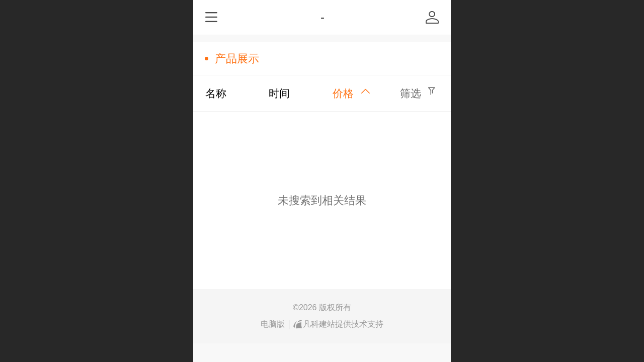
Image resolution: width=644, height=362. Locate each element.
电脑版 (273, 324)
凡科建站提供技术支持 (339, 324)
